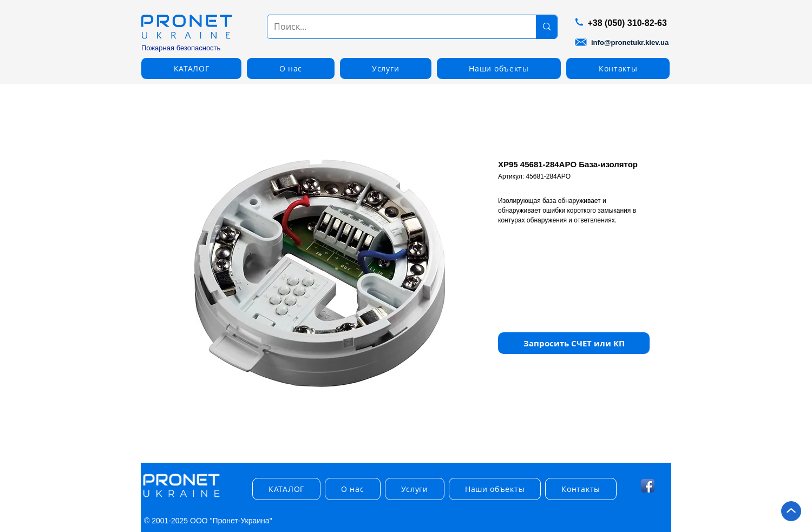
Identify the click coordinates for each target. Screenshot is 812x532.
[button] (191, 68)
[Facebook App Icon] (648, 486)
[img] (181, 498)
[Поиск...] (394, 27)
